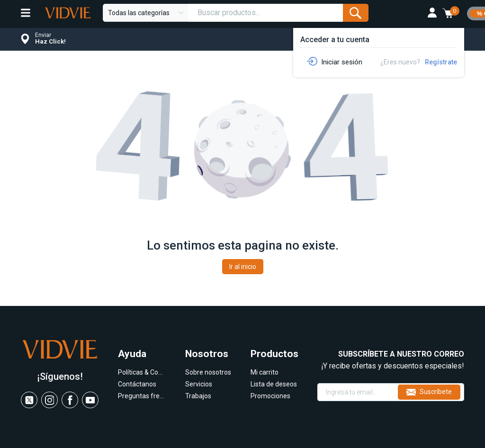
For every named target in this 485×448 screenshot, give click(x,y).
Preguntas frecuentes (142, 396)
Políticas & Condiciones (142, 372)
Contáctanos (137, 384)
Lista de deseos (274, 384)
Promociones (270, 396)
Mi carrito (265, 372)
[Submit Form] (355, 13)
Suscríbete (429, 392)
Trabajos (198, 396)
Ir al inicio (243, 267)
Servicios (199, 384)
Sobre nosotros (208, 372)
